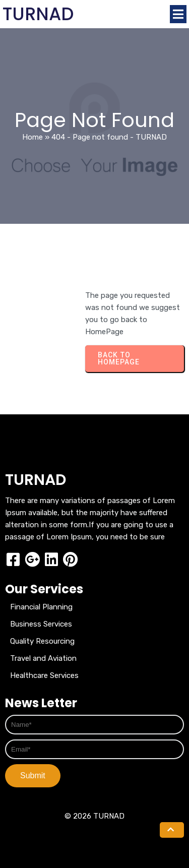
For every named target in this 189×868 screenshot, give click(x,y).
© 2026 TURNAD (94, 816)
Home (33, 137)
